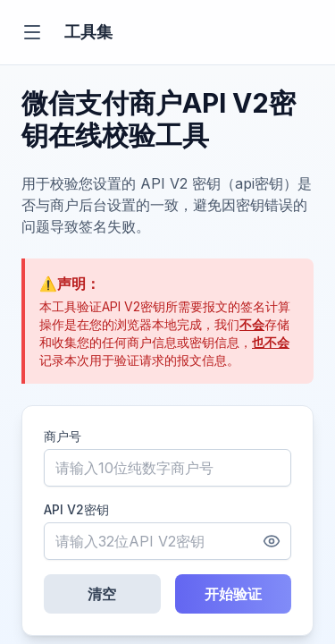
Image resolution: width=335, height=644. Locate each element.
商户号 (63, 436)
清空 (102, 594)
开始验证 (233, 594)
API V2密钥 (76, 509)
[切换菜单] (32, 32)
